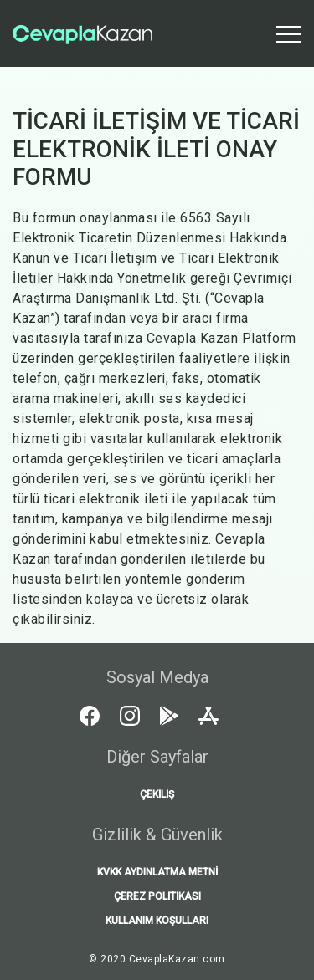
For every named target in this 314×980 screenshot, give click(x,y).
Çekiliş (157, 794)
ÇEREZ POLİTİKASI (157, 896)
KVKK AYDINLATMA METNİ (157, 872)
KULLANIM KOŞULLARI (157, 921)
